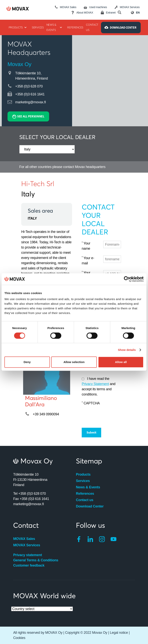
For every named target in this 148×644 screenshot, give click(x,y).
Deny (27, 362)
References (85, 494)
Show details (127, 350)
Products (83, 474)
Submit (91, 432)
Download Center (90, 506)
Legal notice (119, 633)
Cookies (19, 638)
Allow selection (74, 362)
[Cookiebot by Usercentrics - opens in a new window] (127, 279)
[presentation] (111, 415)
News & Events (88, 487)
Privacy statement (27, 555)
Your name (86, 246)
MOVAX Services (27, 545)
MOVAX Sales (24, 539)
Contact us (85, 500)
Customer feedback (29, 565)
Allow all (121, 362)
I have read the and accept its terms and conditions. (99, 386)
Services (83, 481)
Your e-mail (88, 260)
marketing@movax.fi (31, 102)
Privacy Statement (95, 384)
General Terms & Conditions (36, 560)
